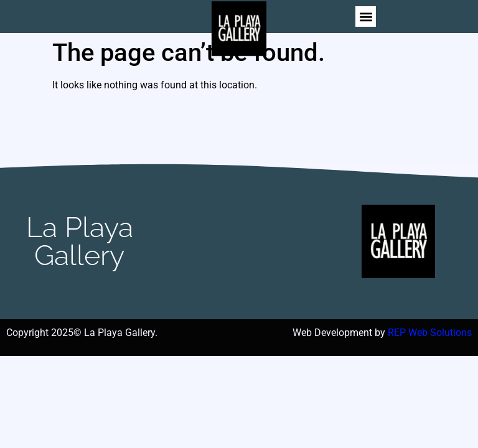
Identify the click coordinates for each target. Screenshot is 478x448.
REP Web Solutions (430, 333)
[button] (366, 16)
